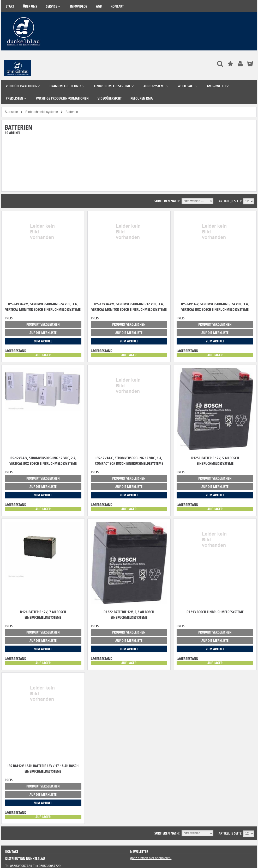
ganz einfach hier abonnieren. (151, 858)
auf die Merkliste (43, 333)
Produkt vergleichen (43, 324)
